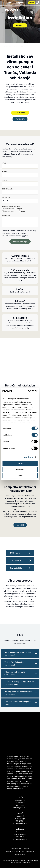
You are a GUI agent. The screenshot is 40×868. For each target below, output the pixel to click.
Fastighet (19, 3)
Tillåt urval (20, 470)
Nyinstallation (9, 209)
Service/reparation (11, 211)
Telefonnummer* (8, 189)
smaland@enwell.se (20, 808)
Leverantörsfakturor (13, 851)
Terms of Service (21, 862)
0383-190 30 (20, 837)
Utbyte (19, 209)
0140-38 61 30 (20, 805)
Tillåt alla (20, 463)
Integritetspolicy (16, 848)
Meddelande (6, 216)
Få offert (32, 3)
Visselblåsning (20, 855)
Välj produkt (7, 198)
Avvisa (20, 476)
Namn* (4, 163)
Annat (23, 211)
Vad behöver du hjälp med (11, 206)
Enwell (6, 46)
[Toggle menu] (33, 10)
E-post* (5, 180)
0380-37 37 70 (20, 821)
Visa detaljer (29, 457)
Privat (9, 3)
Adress (5, 172)
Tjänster (15, 46)
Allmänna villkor (28, 851)
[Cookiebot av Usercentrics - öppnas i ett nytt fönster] (28, 391)
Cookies (26, 848)
